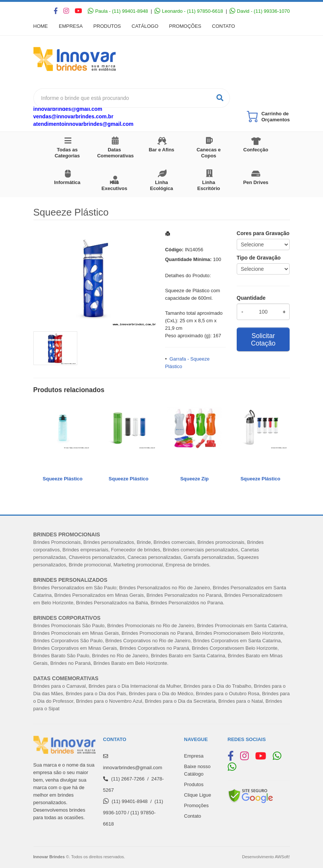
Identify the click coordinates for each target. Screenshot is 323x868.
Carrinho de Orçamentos (276, 117)
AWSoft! (282, 857)
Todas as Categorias (67, 153)
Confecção (256, 150)
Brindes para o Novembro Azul (109, 701)
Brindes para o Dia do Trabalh (216, 686)
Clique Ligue (198, 795)
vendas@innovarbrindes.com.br (74, 116)
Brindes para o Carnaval (60, 686)
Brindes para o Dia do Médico (161, 694)
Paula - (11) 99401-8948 (118, 11)
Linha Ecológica (161, 185)
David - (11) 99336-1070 (260, 11)
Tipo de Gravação (259, 258)
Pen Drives (256, 182)
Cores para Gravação (263, 233)
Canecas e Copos (209, 153)
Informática (67, 182)
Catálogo (146, 26)
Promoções (187, 26)
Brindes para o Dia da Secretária (180, 701)
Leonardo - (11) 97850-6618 (189, 11)
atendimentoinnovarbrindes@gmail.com (83, 124)
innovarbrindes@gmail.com (68, 109)
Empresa (71, 26)
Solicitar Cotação (263, 340)
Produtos (108, 26)
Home (41, 26)
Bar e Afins (161, 150)
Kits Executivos (115, 185)
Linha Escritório (209, 185)
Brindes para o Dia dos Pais (96, 694)
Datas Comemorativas (116, 153)
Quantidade (251, 298)
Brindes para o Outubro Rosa (228, 694)
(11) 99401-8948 (129, 801)
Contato (226, 26)
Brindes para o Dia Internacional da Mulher (135, 686)
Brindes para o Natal (241, 701)
